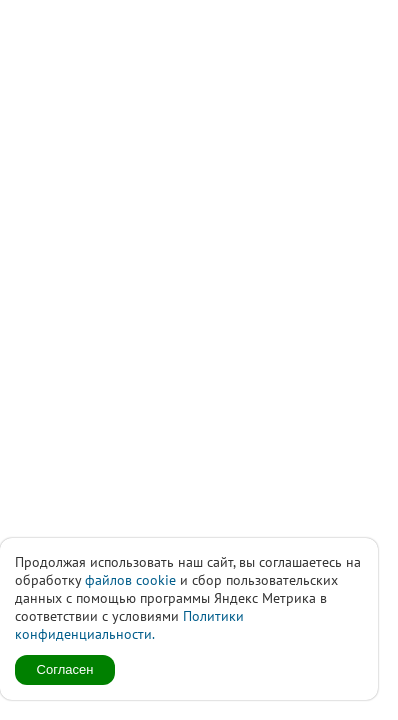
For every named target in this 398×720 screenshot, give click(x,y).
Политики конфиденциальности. (129, 625)
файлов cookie (130, 580)
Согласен (65, 669)
